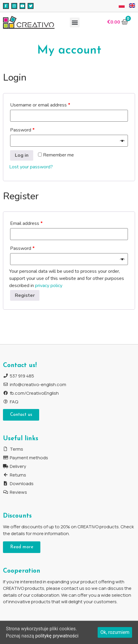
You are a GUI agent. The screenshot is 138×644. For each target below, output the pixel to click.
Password (22, 130)
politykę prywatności (57, 636)
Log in (22, 155)
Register (25, 295)
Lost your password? (31, 167)
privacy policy (49, 286)
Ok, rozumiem (115, 632)
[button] (75, 22)
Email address (26, 223)
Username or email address (40, 105)
